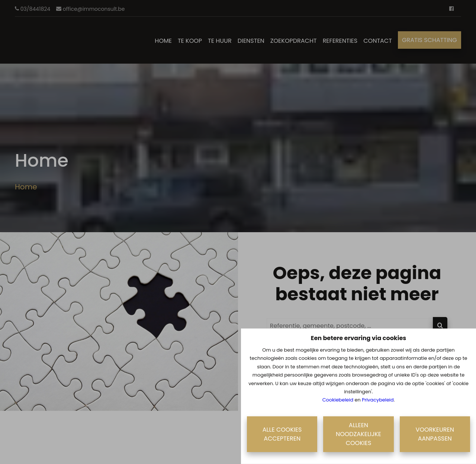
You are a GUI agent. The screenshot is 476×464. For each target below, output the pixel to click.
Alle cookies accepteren (282, 434)
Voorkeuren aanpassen (435, 434)
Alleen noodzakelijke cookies (358, 434)
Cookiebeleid (338, 400)
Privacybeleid (378, 400)
